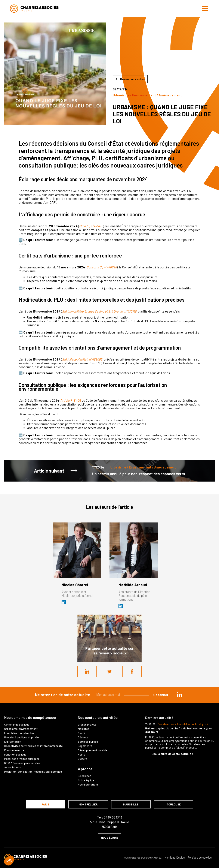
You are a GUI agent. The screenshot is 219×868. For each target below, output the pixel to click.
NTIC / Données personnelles (22, 763)
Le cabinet (84, 776)
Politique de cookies (200, 858)
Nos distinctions (88, 784)
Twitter (109, 672)
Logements (85, 746)
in (179, 695)
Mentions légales (175, 858)
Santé (82, 733)
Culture (82, 759)
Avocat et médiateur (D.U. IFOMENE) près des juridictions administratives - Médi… (64, 602)
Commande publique (17, 724)
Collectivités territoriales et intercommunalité (33, 746)
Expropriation (13, 742)
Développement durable (92, 750)
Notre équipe (86, 780)
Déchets (83, 737)
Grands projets (87, 724)
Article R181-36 (71, 400)
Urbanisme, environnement (21, 729)
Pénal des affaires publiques (22, 759)
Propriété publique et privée (21, 737)
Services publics (88, 742)
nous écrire (110, 838)
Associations (13, 767)
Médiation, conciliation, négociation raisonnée (33, 772)
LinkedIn (87, 672)
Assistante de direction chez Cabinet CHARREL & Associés (121, 606)
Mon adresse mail (108, 695)
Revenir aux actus (132, 79)
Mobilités (84, 729)
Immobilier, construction (20, 733)
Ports (81, 754)
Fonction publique (15, 754)
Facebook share (132, 672)
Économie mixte (14, 750)
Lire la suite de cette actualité (172, 754)
